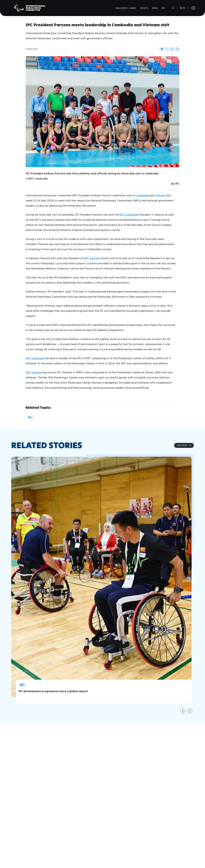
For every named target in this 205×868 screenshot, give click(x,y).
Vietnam (160, 195)
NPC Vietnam (92, 258)
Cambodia (142, 195)
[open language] (182, 8)
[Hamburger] (193, 8)
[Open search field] (173, 8)
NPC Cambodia (129, 215)
